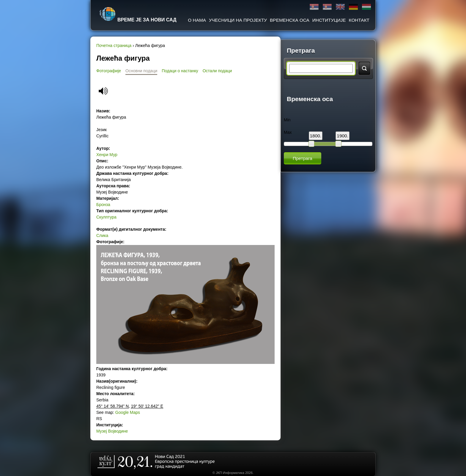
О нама (197, 20)
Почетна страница (114, 45)
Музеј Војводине (112, 431)
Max (288, 132)
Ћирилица (314, 7)
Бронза (103, 205)
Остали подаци (217, 71)
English (340, 7)
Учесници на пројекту (238, 20)
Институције (329, 20)
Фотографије (109, 71)
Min (287, 120)
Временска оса (290, 20)
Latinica (327, 7)
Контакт (359, 20)
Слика (102, 235)
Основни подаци (141, 71)
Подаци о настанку (180, 71)
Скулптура (106, 217)
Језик (101, 130)
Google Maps (128, 412)
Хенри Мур (107, 155)
